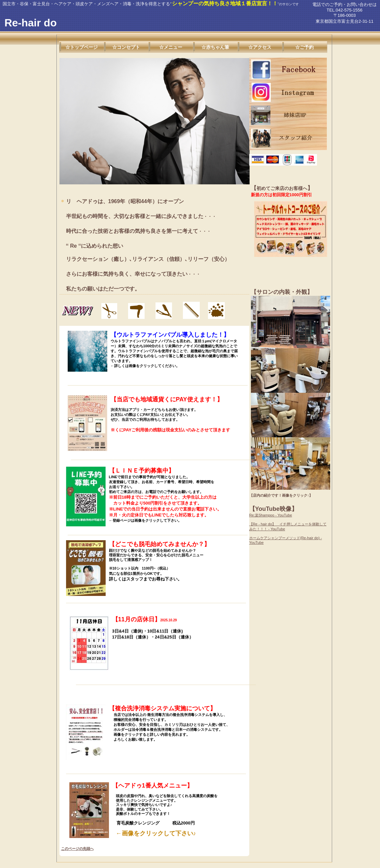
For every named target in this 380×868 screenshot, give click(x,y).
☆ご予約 (304, 47)
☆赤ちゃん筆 (215, 47)
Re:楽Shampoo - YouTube (271, 515)
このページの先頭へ (77, 849)
